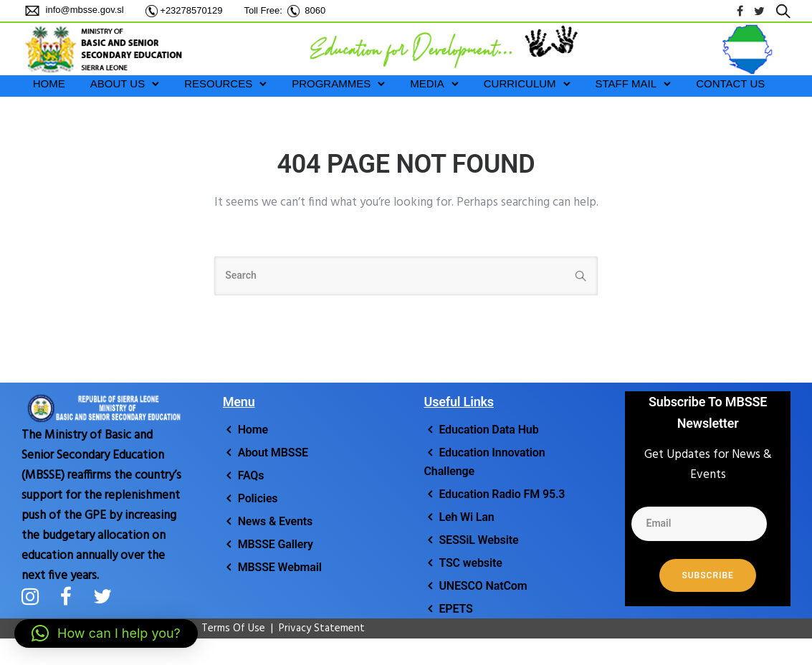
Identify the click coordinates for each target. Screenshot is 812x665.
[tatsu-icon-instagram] (35, 596)
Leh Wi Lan (466, 517)
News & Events (276, 521)
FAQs (251, 475)
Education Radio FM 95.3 (502, 494)
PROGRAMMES (331, 83)
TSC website (470, 563)
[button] (106, 633)
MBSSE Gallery (276, 544)
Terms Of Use (226, 628)
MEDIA (427, 83)
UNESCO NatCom (483, 586)
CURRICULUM (520, 83)
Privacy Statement (322, 628)
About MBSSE (273, 453)
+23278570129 (191, 10)
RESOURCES (218, 83)
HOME (49, 83)
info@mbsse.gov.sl (83, 10)
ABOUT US (118, 83)
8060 (315, 10)
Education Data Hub (488, 430)
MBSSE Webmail (280, 567)
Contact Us (730, 83)
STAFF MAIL (626, 83)
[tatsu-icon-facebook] (740, 11)
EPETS (455, 609)
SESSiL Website (478, 540)
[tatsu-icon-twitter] (759, 11)
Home (253, 430)
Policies (258, 498)
